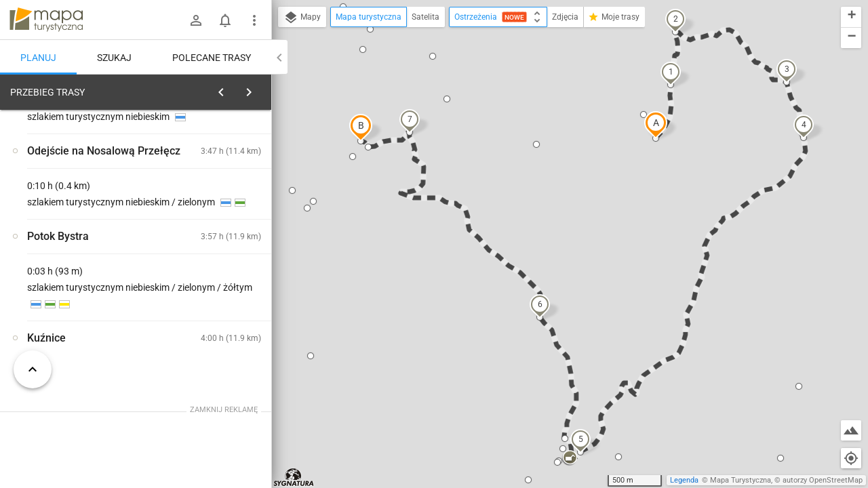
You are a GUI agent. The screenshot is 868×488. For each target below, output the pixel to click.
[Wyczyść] (260, 89)
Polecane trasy (212, 58)
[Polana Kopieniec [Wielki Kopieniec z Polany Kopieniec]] (217, 322)
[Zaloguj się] (196, 20)
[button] (656, 125)
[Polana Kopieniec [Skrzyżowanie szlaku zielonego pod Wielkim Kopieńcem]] (217, 264)
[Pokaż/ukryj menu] (254, 20)
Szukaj (114, 58)
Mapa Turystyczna (741, 480)
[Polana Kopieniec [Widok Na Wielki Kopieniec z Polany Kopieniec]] (81, 293)
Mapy (302, 18)
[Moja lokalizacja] (851, 458)
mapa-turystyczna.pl (46, 20)
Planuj (38, 58)
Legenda (684, 480)
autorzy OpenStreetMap (823, 480)
